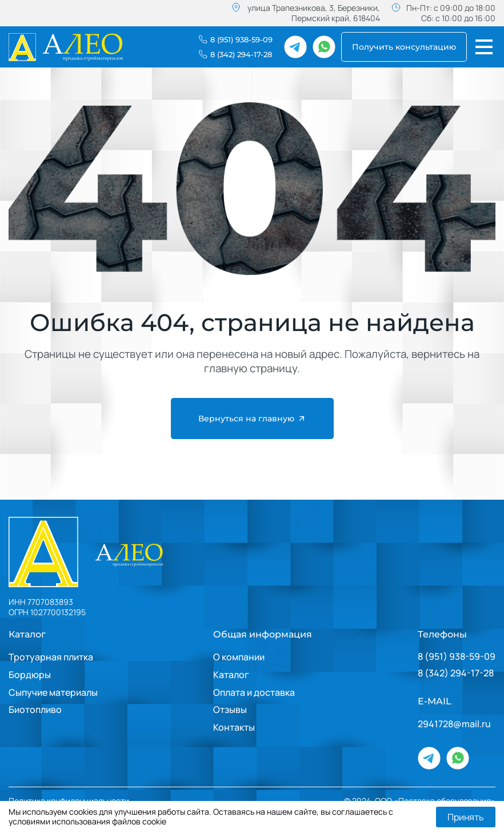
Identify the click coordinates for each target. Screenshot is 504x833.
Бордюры (30, 675)
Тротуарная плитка (51, 657)
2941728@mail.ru (454, 724)
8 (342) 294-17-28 (456, 673)
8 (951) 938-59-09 (457, 657)
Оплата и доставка (254, 692)
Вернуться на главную (252, 419)
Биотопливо (35, 710)
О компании (239, 657)
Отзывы (230, 710)
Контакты (234, 727)
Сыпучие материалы (53, 692)
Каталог (27, 634)
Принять (466, 817)
